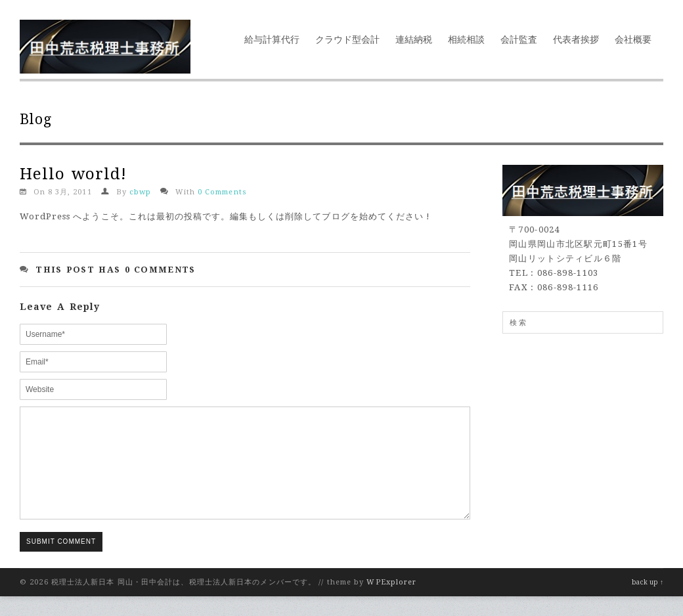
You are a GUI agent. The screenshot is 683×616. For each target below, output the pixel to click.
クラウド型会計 (347, 39)
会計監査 (519, 39)
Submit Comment (61, 561)
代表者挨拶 (576, 39)
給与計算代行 (272, 39)
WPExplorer (391, 602)
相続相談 (466, 39)
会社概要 (633, 39)
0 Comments (222, 192)
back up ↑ (648, 602)
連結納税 (414, 39)
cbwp (140, 192)
